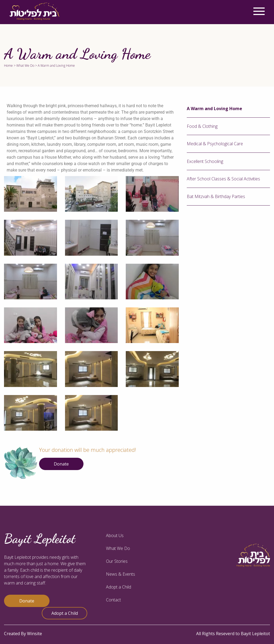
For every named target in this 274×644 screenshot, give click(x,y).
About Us (115, 535)
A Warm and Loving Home (214, 109)
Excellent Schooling (205, 161)
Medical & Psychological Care (215, 144)
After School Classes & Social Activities (223, 179)
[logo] (35, 11)
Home (8, 66)
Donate (61, 464)
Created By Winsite (23, 634)
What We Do (25, 66)
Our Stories (117, 561)
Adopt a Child (65, 613)
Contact (113, 600)
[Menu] (259, 11)
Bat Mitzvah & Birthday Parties (216, 196)
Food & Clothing (202, 126)
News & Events (121, 574)
